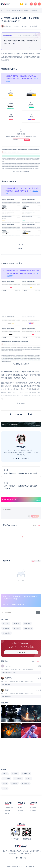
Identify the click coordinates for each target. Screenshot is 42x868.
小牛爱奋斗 (6, 26)
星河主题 (33, 804)
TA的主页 (26, 458)
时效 (38, 561)
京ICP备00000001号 (12, 864)
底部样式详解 (9, 801)
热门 (34, 525)
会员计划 (8, 804)
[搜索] (38, 607)
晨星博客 (33, 801)
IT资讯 (20, 807)
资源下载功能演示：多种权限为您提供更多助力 (21, 473)
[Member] (22, 4)
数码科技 (21, 804)
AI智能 (17, 26)
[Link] (21, 424)
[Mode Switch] (26, 4)
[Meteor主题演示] (6, 4)
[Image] (11, 93)
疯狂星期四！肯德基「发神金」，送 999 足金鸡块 (19, 663)
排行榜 (7, 807)
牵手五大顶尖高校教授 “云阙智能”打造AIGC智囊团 (19, 675)
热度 (34, 561)
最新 (39, 525)
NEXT (39, 655)
